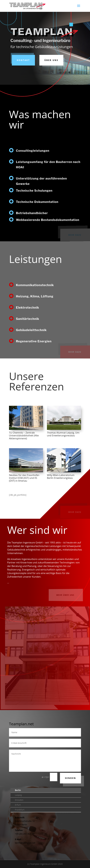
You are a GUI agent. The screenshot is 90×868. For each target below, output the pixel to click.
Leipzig (18, 795)
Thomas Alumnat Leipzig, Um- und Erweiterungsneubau (63, 434)
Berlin (18, 790)
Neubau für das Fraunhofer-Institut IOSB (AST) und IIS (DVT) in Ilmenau (24, 478)
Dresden (19, 800)
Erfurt (18, 805)
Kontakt (23, 60)
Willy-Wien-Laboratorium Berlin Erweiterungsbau (61, 477)
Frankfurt (20, 810)
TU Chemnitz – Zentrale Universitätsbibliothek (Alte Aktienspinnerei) (24, 435)
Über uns (51, 60)
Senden (71, 778)
